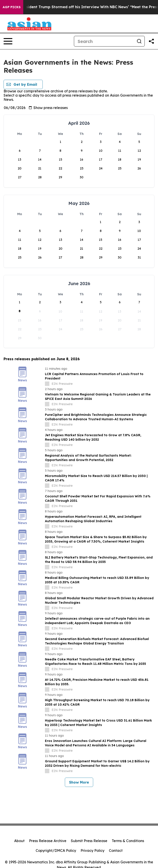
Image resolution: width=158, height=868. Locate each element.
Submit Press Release (89, 841)
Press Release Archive (48, 841)
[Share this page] (151, 41)
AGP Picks (12, 7)
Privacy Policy (92, 850)
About (19, 841)
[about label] (47, 384)
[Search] (104, 41)
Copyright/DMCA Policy (56, 850)
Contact (116, 850)
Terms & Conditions (128, 841)
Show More (79, 782)
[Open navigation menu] (8, 41)
